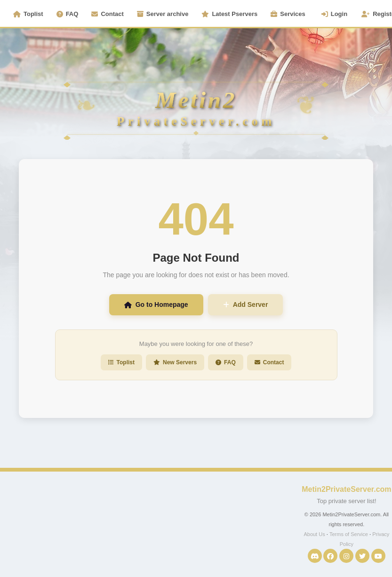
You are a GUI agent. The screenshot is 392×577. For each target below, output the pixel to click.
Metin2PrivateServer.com (346, 489)
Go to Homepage (156, 305)
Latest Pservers (229, 14)
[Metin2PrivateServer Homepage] (196, 80)
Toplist (28, 14)
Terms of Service (349, 534)
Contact (107, 14)
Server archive (163, 14)
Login (334, 14)
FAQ (68, 14)
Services (288, 14)
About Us (314, 534)
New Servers (175, 362)
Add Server (246, 305)
